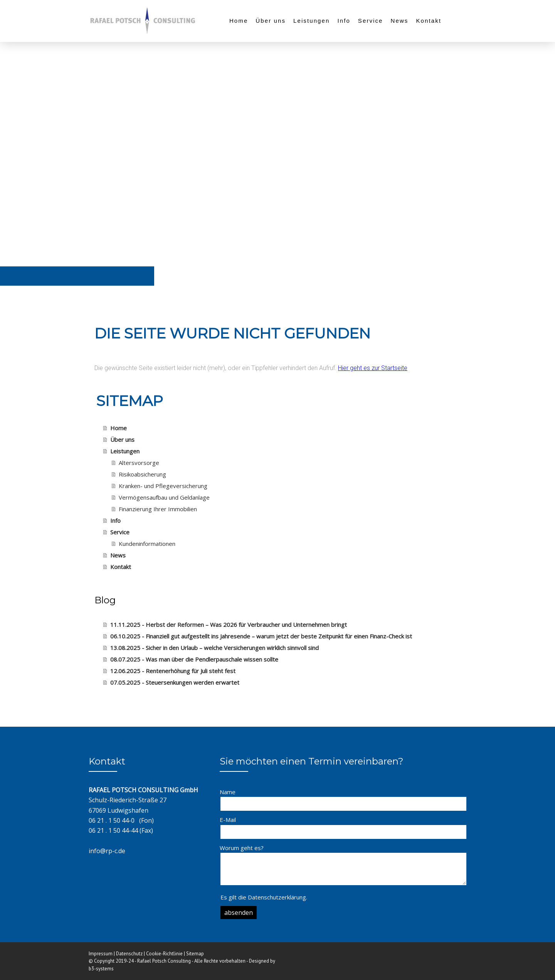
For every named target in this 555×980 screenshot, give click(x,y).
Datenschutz (129, 954)
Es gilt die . (264, 897)
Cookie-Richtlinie (164, 954)
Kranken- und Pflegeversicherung (163, 486)
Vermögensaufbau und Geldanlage (164, 497)
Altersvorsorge (139, 463)
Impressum (101, 954)
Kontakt (429, 21)
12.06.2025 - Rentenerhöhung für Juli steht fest (173, 671)
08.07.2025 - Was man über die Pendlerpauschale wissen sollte (194, 659)
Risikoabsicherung (142, 474)
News (400, 21)
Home (239, 21)
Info (344, 21)
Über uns (271, 21)
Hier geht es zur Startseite (373, 368)
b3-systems (101, 969)
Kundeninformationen (147, 544)
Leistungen (311, 21)
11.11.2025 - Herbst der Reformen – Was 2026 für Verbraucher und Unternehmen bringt (229, 625)
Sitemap (195, 954)
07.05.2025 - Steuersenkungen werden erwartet (175, 682)
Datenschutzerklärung (277, 897)
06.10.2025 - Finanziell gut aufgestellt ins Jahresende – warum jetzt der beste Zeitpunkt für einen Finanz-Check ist (261, 636)
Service (371, 21)
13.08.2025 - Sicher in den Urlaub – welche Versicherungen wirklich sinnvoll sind (214, 648)
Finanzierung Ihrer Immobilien (158, 509)
